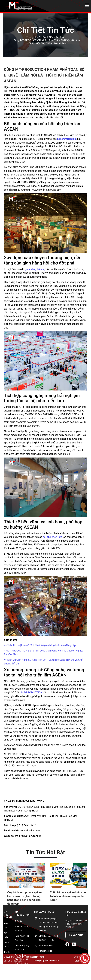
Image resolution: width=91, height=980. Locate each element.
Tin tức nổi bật (45, 853)
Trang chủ (32, 37)
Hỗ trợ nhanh (8, 915)
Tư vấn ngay (76, 935)
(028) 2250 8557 (46, 945)
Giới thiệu (6, 935)
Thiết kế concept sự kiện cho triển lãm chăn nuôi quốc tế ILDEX (68, 896)
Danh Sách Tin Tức (54, 37)
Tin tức (7, 952)
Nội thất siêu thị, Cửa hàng (22, 938)
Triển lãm (19, 921)
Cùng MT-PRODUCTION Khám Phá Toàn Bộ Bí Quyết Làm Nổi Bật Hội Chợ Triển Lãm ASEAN (47, 42)
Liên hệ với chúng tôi (76, 914)
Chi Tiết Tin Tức (45, 30)
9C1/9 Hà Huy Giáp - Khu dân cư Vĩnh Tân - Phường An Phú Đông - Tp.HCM (49, 925)
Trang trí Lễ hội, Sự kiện (22, 929)
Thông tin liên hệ (44, 912)
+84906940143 (45, 951)
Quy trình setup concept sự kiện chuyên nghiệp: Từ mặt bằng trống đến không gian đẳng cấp (24, 898)
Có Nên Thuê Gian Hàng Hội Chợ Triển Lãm (21, 959)
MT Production (22, 914)
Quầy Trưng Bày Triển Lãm (22, 948)
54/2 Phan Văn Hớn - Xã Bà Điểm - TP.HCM (49, 938)
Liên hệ (7, 958)
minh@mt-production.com (46, 960)
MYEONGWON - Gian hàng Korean (22, 972)
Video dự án (7, 945)
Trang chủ (7, 926)
